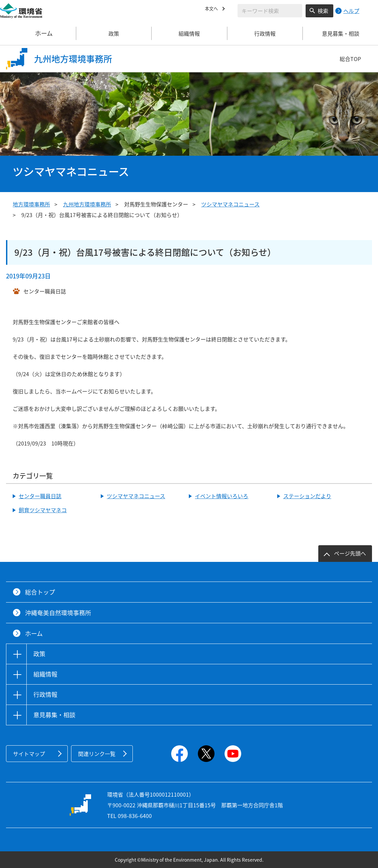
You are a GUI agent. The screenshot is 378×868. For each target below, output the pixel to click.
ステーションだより (307, 496)
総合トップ (40, 592)
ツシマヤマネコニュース (230, 204)
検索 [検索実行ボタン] (323, 11)
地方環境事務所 (31, 204)
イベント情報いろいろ (222, 496)
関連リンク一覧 (97, 754)
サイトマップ (29, 754)
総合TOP (350, 59)
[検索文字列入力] (270, 11)
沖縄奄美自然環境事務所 (58, 613)
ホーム (38, 33)
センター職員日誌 (40, 496)
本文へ (213, 10)
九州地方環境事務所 (87, 204)
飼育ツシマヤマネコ (43, 510)
